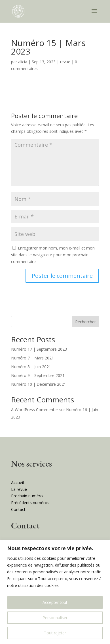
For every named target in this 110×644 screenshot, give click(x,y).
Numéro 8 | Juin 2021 (31, 367)
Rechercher (85, 322)
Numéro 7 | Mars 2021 (32, 358)
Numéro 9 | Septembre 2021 (38, 375)
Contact (18, 509)
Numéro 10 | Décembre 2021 (39, 384)
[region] (55, 592)
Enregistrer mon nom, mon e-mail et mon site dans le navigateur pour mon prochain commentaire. (53, 255)
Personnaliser (55, 618)
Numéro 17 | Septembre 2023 (39, 349)
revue (65, 62)
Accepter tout (55, 602)
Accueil (17, 483)
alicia (23, 62)
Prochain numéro (27, 496)
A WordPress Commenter (35, 410)
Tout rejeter (55, 633)
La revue (19, 489)
